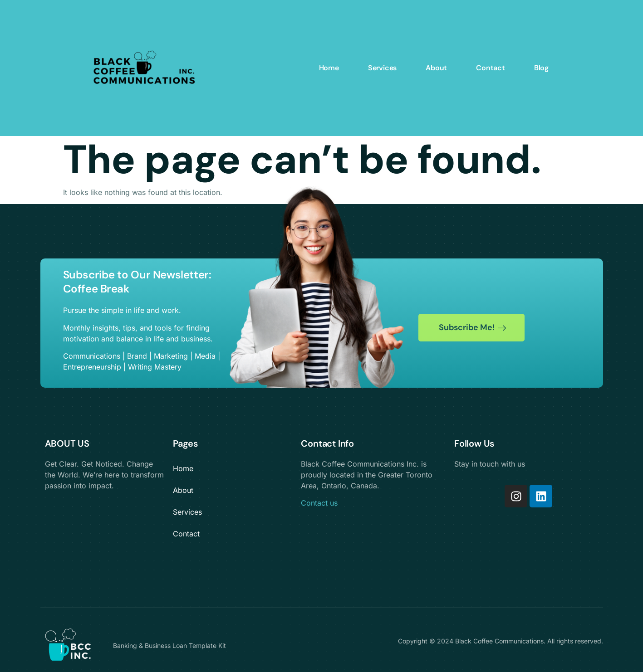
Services (382, 68)
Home (329, 68)
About (436, 68)
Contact (491, 68)
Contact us (319, 503)
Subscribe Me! (472, 327)
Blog (541, 68)
